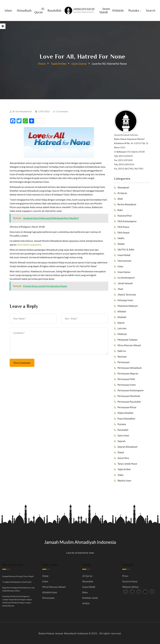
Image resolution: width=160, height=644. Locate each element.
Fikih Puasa (123, 227)
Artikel (86, 603)
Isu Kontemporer (126, 278)
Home (42, 64)
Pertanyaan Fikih (126, 379)
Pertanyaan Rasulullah (129, 402)
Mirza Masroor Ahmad (129, 345)
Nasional (122, 357)
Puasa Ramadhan (126, 419)
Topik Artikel (59, 64)
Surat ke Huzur (130, 581)
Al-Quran (40, 10)
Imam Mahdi (105, 10)
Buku (120, 210)
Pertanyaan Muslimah (129, 396)
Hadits (121, 238)
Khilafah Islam (50, 592)
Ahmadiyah (24, 10)
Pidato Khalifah (125, 413)
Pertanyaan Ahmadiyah (130, 368)
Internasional (124, 261)
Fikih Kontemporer (127, 221)
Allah (120, 199)
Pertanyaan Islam (127, 385)
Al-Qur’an (87, 576)
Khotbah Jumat (90, 598)
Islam (8, 10)
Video (120, 475)
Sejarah (121, 441)
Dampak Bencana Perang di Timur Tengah (18, 576)
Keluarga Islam (125, 300)
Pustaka (134, 10)
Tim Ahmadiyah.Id (23, 111)
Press (125, 576)
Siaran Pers (123, 458)
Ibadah (121, 244)
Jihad (120, 289)
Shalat (121, 452)
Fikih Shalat (124, 233)
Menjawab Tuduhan (127, 340)
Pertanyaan (124, 362)
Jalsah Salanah (125, 283)
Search (151, 10)
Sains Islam (123, 435)
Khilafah (118, 10)
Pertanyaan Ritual (127, 407)
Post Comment (22, 363)
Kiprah (121, 323)
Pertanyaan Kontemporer (131, 390)
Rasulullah (54, 10)
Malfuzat (122, 334)
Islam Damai (79, 64)
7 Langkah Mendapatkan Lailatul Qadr (17, 582)
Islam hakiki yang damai (29, 245)
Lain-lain (122, 328)
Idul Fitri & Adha (126, 249)
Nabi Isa (122, 351)
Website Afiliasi (131, 587)
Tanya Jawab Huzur (127, 464)
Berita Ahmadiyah (127, 204)
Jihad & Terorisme (127, 295)
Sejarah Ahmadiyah (127, 447)
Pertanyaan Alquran (128, 373)
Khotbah (122, 317)
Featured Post (125, 216)
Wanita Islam (124, 481)
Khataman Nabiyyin (128, 306)
